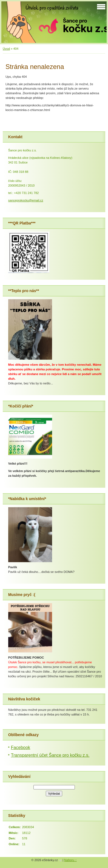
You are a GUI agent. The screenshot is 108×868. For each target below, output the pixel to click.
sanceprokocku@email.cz (26, 200)
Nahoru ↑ (70, 860)
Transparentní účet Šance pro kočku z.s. (50, 755)
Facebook (21, 748)
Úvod (6, 49)
